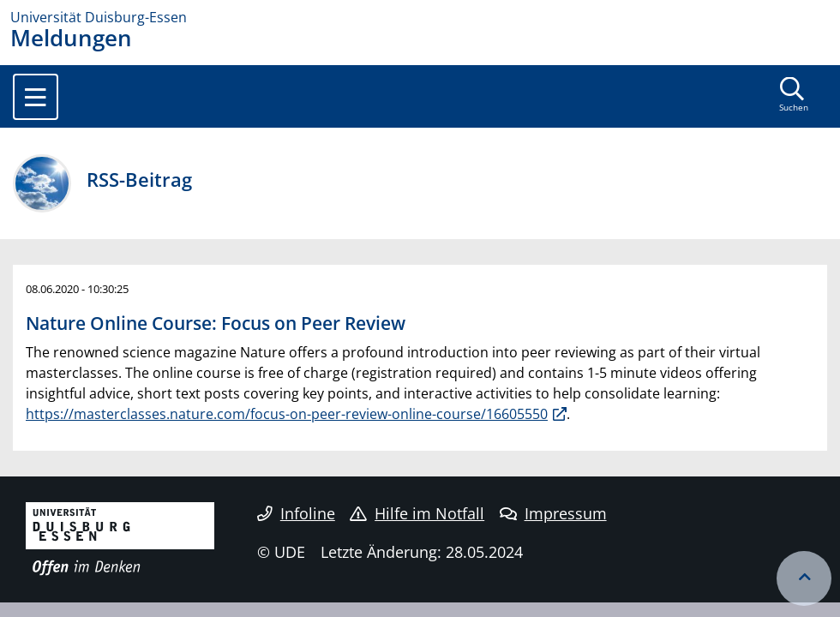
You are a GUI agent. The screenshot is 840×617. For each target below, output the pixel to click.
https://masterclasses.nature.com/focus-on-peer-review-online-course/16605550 (287, 414)
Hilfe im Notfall (417, 513)
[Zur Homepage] (420, 17)
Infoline (296, 513)
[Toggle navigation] (36, 97)
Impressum (553, 513)
